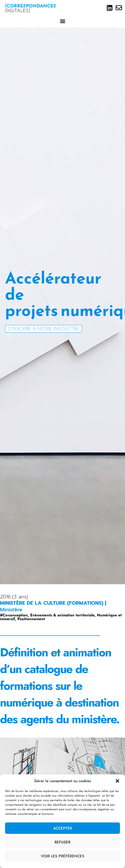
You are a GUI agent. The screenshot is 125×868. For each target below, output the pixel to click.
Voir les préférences (63, 856)
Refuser (63, 842)
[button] (117, 781)
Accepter (63, 828)
